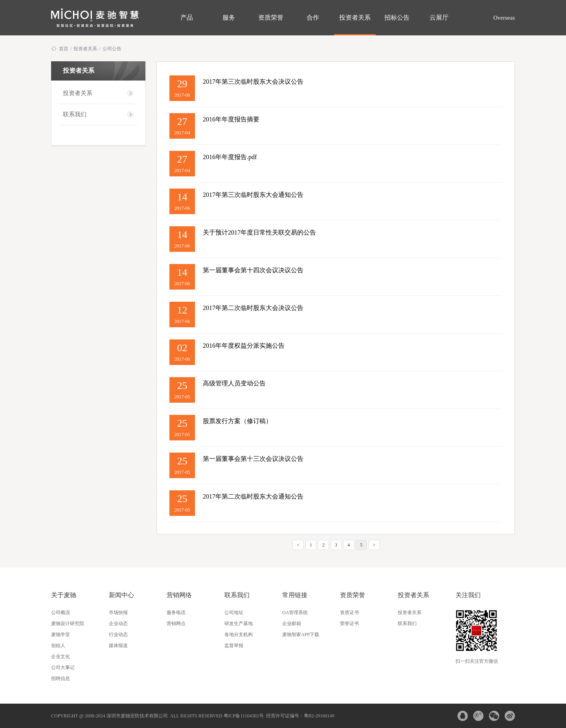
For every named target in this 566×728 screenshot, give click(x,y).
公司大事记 (63, 667)
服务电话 (176, 612)
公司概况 (61, 612)
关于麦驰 (64, 595)
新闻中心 (121, 595)
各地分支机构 (239, 634)
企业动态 (118, 623)
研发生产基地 (239, 623)
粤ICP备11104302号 (244, 716)
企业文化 (61, 656)
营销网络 (179, 595)
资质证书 (349, 612)
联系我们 (75, 114)
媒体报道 (118, 645)
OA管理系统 (295, 612)
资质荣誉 (271, 17)
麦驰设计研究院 (68, 623)
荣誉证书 (349, 623)
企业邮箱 (292, 623)
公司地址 (234, 612)
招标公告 (397, 17)
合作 (313, 17)
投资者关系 (355, 17)
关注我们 (468, 595)
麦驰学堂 (61, 634)
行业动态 (118, 634)
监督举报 (234, 645)
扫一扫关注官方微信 (477, 661)
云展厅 (439, 17)
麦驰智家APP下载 (301, 634)
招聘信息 (61, 678)
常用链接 (295, 595)
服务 (229, 17)
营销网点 (176, 623)
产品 (187, 17)
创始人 (58, 645)
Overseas (503, 18)
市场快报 (118, 612)
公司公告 (112, 49)
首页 (64, 49)
